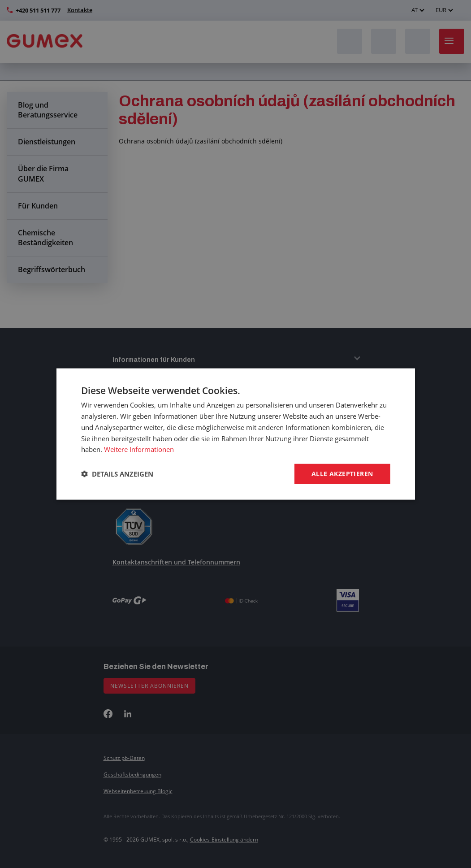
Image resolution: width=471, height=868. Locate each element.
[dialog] (235, 434)
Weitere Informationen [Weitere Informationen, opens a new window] (139, 449)
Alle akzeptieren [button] (342, 474)
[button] (117, 474)
